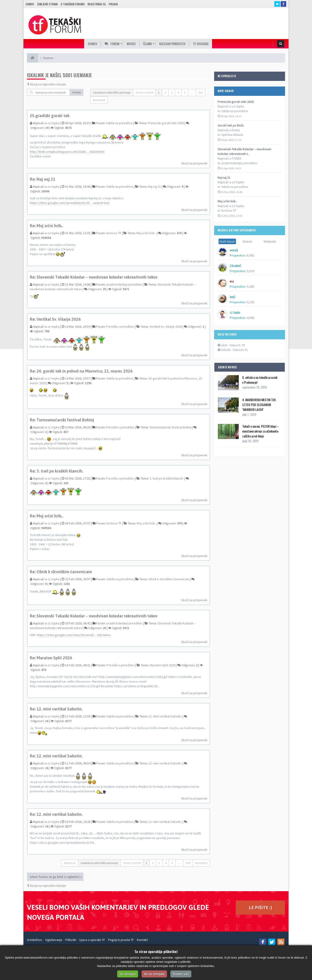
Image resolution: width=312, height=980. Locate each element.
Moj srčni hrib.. (227, 201)
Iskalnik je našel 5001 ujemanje (112, 92)
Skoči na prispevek (194, 163)
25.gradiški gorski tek (50, 116)
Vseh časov (227, 241)
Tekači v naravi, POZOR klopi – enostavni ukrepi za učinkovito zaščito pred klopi (261, 431)
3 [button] (172, 92)
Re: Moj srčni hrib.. (46, 226)
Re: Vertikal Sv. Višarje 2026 (55, 319)
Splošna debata (232, 135)
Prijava (113, 4)
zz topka (53, 123)
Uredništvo (35, 940)
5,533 (251, 271)
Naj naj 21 (224, 177)
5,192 (251, 302)
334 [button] (200, 92)
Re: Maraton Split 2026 (51, 658)
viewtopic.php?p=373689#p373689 (54, 443)
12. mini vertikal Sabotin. (165, 716)
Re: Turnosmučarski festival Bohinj (62, 420)
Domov (30, 4)
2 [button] (165, 92)
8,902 (251, 255)
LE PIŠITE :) (260, 907)
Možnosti (70, 863)
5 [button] (185, 92)
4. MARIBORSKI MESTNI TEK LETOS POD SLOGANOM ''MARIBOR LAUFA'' (259, 405)
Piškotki (71, 940)
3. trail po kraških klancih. (167, 478)
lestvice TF (229, 210)
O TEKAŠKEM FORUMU (73, 4)
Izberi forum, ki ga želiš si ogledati (56, 877)
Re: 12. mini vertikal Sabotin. (56, 709)
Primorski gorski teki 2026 (236, 102)
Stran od (144, 92)
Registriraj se (97, 4)
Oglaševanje (54, 940)
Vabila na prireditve (235, 111)
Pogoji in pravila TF (121, 940)
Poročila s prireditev (120, 327)
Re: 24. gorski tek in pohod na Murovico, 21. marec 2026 (81, 371)
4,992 (251, 318)
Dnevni (247, 241)
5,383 (251, 287)
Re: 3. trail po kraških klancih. (56, 471)
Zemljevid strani (47, 4)
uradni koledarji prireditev (239, 163)
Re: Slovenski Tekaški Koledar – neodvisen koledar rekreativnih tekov (94, 277)
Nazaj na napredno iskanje (48, 84)
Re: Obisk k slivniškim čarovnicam (61, 572)
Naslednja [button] (99, 100)
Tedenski (270, 241)
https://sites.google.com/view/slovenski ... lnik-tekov (74, 635)
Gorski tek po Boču (231, 125)
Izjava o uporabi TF (92, 940)
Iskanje (77, 92)
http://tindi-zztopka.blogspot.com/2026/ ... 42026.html (67, 152)
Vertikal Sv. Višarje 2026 (166, 327)
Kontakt (142, 940)
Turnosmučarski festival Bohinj (170, 427)
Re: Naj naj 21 (43, 179)
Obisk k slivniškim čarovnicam (169, 579)
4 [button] (178, 92)
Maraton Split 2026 (163, 665)
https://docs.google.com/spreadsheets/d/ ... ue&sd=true (70, 203)
